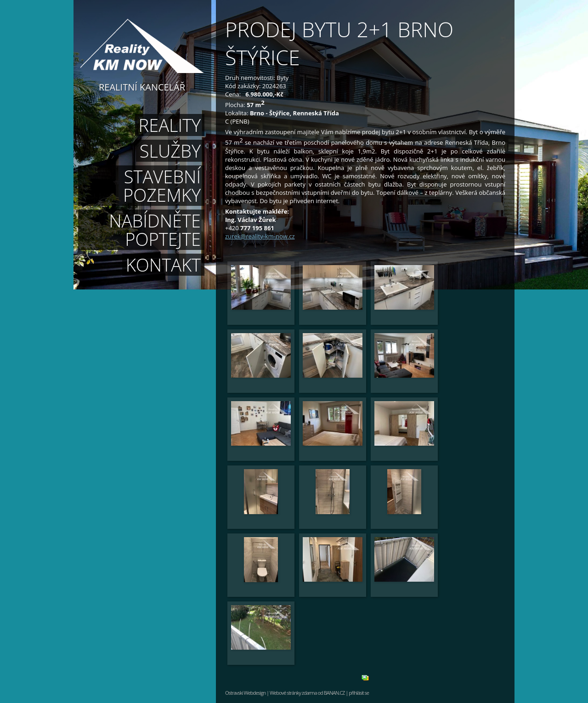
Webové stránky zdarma (293, 693)
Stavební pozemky (162, 186)
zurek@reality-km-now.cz (260, 236)
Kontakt (163, 265)
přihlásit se (359, 693)
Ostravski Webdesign (246, 693)
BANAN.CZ (334, 693)
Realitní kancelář (142, 86)
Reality (170, 125)
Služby (170, 151)
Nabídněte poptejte (155, 230)
